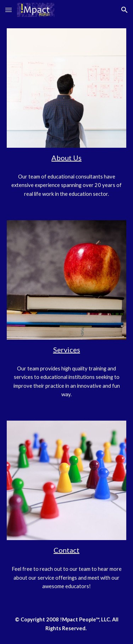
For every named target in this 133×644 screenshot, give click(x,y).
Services (67, 350)
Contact (66, 550)
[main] (67, 158)
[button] (9, 10)
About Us (66, 158)
